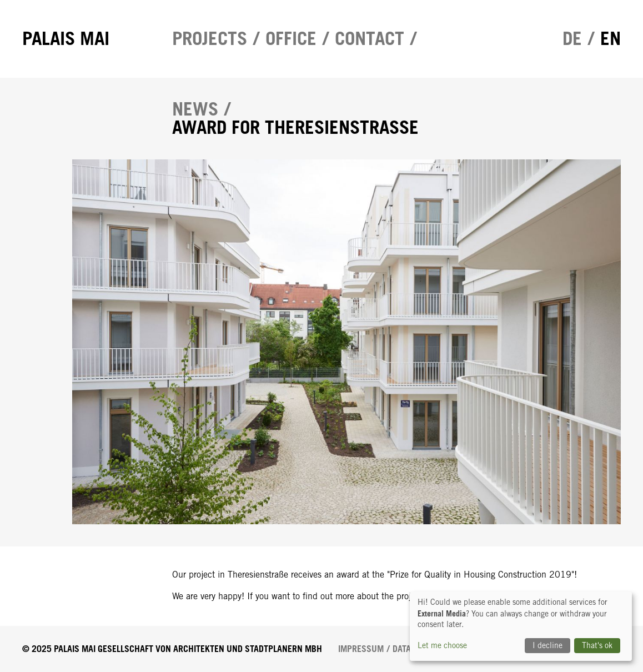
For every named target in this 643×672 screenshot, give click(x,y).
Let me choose (442, 645)
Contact (370, 39)
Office (291, 39)
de (572, 39)
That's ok (597, 645)
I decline (547, 645)
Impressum (361, 649)
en (611, 39)
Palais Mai (66, 39)
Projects (210, 39)
